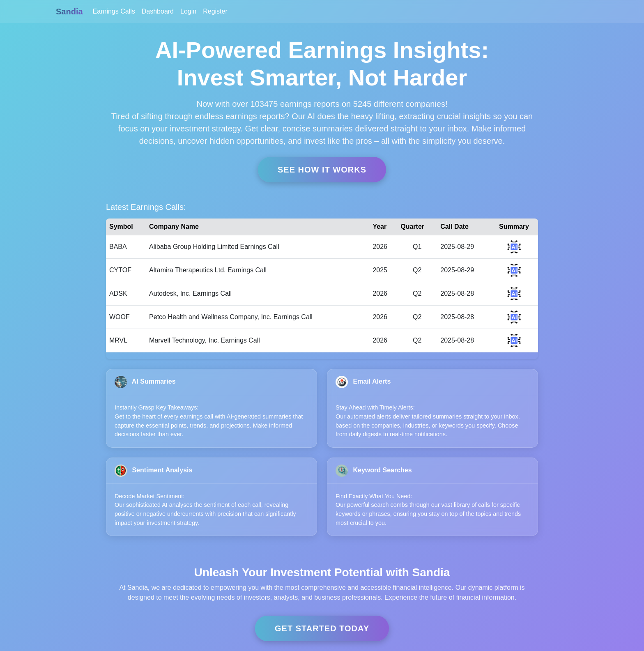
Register (215, 11)
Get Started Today (322, 628)
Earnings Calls (114, 11)
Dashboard (158, 11)
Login (188, 11)
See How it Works (322, 170)
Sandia (69, 12)
